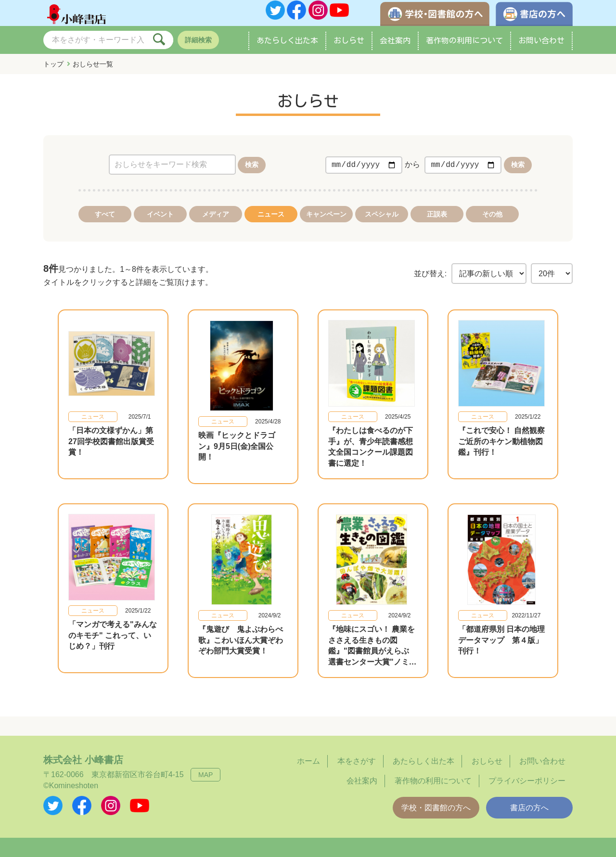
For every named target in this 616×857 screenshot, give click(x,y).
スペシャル (382, 224)
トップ (53, 74)
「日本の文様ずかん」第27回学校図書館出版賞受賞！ (111, 451)
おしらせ (349, 50)
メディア (216, 224)
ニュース (271, 224)
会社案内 (395, 50)
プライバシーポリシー (527, 781)
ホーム (308, 761)
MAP (205, 775)
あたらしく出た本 (287, 50)
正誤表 (437, 224)
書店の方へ (529, 808)
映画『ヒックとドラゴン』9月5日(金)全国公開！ (237, 451)
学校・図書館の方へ (436, 808)
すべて (105, 224)
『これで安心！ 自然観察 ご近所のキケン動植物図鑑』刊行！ (505, 451)
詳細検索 (198, 50)
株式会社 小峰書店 (83, 760)
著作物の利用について (464, 50)
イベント (160, 224)
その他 (492, 224)
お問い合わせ (541, 50)
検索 (252, 174)
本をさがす (357, 761)
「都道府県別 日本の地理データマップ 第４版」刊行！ (501, 640)
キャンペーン (326, 224)
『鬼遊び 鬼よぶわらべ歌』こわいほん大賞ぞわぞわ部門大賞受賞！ (241, 640)
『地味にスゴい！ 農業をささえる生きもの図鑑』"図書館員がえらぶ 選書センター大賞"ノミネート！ (372, 651)
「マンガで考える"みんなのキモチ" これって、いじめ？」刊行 (113, 640)
